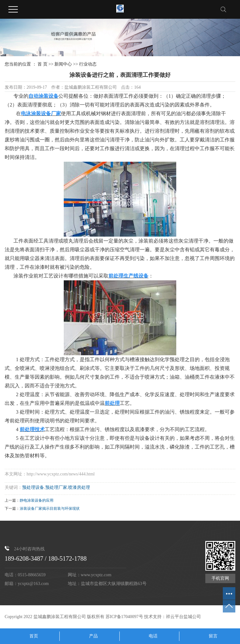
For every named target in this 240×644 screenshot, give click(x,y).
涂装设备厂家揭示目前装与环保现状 (50, 509)
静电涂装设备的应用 (37, 500)
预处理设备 (33, 487)
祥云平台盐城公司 (183, 617)
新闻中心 (63, 64)
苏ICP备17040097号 (124, 617)
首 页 (42, 64)
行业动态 (88, 64)
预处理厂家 (56, 487)
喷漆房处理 (79, 487)
